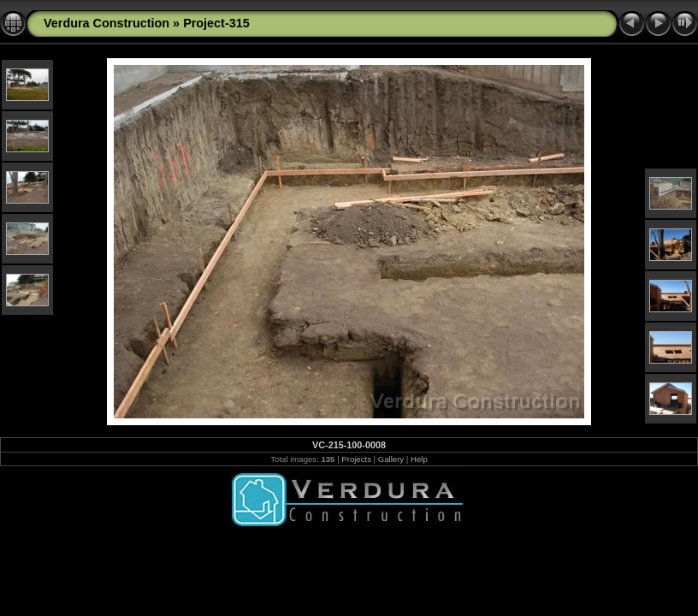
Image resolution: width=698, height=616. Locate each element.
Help (419, 459)
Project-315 (216, 23)
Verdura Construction (106, 23)
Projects (356, 459)
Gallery (391, 459)
